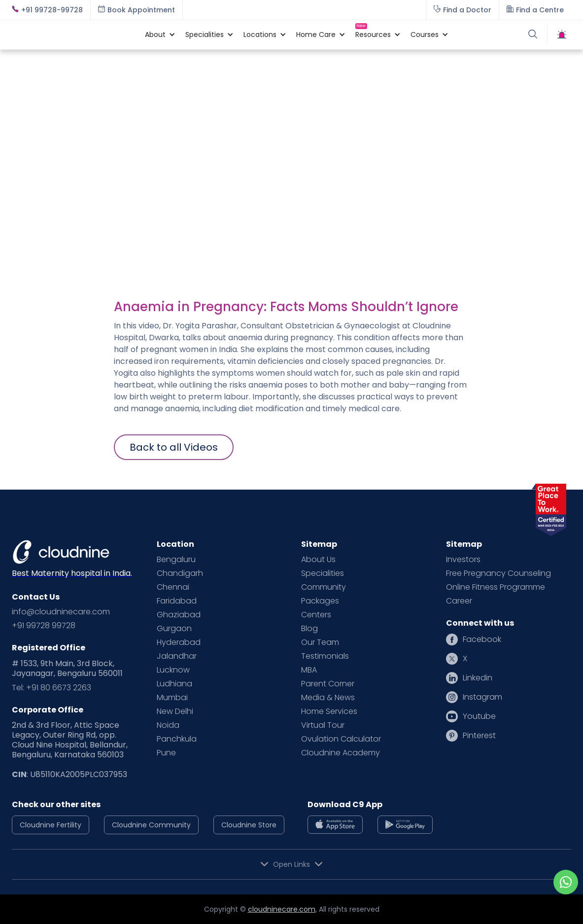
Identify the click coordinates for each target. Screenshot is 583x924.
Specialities (323, 573)
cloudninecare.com (282, 909)
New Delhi (175, 711)
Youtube (479, 716)
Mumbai (172, 698)
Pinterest (479, 736)
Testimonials (325, 656)
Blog (309, 629)
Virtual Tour (323, 725)
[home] (73, 35)
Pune (166, 753)
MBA (309, 670)
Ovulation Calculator (341, 739)
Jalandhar (177, 656)
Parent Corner (328, 684)
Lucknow (173, 670)
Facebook (482, 640)
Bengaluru (176, 560)
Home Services (329, 711)
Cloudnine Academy (341, 753)
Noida (168, 725)
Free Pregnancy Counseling (498, 573)
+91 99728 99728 (44, 626)
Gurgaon (174, 629)
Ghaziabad (179, 615)
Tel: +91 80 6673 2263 (51, 688)
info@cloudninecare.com (61, 612)
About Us (318, 560)
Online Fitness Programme (496, 587)
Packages (320, 601)
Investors (463, 560)
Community (324, 587)
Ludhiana (174, 684)
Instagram (482, 697)
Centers (316, 615)
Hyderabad (179, 642)
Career (459, 601)
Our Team (320, 642)
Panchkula (177, 739)
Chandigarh (180, 573)
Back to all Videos (174, 447)
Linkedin (478, 678)
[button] (155, 35)
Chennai (173, 587)
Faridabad (177, 601)
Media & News (328, 698)
